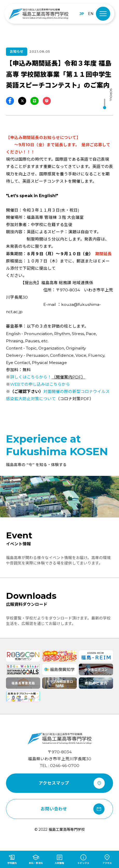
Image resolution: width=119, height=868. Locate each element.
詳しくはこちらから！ (31, 377)
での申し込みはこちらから (40, 384)
